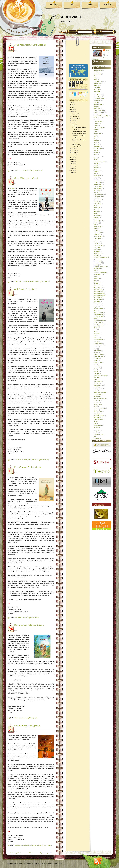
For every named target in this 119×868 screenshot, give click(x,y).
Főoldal (30, 853)
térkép (95, 406)
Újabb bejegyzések (16, 853)
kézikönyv (96, 255)
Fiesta (95, 169)
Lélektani (96, 276)
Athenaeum (18, 460)
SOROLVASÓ (70, 17)
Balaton (96, 103)
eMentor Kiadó (98, 156)
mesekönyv (97, 305)
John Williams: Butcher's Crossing (30, 45)
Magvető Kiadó (98, 290)
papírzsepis (97, 334)
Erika (107, 50)
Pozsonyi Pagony (99, 345)
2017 (72, 157)
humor (95, 209)
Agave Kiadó (97, 74)
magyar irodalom (98, 292)
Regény (90, 4)
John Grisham (98, 232)
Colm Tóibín (18, 282)
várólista (96, 427)
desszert (96, 135)
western (96, 433)
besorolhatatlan (98, 104)
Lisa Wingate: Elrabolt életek (28, 467)
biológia (96, 106)
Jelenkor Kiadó (98, 227)
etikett (95, 160)
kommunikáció (98, 263)
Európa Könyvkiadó (99, 162)
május (73, 125)
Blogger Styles (58, 863)
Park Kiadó (18, 171)
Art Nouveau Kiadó (99, 99)
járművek (96, 223)
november (75, 116)
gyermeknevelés (98, 196)
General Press (18, 845)
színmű (96, 387)
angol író (96, 89)
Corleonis (96, 125)
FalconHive (29, 863)
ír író (95, 219)
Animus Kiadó (98, 93)
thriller (95, 410)
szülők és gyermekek (100, 393)
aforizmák (96, 72)
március (74, 150)
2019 (72, 109)
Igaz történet (97, 215)
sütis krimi (97, 377)
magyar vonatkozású (100, 295)
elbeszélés (97, 146)
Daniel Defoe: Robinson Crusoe (29, 625)
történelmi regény (99, 416)
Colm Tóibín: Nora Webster (27, 178)
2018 (72, 112)
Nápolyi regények (99, 314)
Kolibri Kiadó (97, 261)
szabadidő (97, 379)
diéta (95, 137)
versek (96, 429)
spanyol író (97, 368)
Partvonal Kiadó (98, 339)
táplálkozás (97, 397)
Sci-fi (95, 364)
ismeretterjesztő (98, 221)
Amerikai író (97, 87)
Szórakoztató (108, 4)
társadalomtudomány (100, 398)
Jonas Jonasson (98, 236)
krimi (95, 271)
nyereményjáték (98, 326)
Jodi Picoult (24, 460)
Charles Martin (98, 118)
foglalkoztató (97, 175)
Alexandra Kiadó (98, 82)
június (73, 123)
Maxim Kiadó (97, 303)
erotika (96, 158)
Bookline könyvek (99, 110)
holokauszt (97, 208)
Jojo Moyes (97, 234)
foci (95, 173)
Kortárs (72, 4)
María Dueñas (98, 299)
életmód (96, 150)
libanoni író (97, 278)
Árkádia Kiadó (98, 97)
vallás (95, 423)
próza (95, 349)
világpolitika (97, 431)
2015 (72, 162)
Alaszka (96, 78)
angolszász (97, 91)
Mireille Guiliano (98, 309)
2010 (72, 173)
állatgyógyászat (98, 83)
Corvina (96, 129)
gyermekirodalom (23, 718)
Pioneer (96, 341)
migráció (96, 307)
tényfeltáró (97, 400)
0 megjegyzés (39, 171)
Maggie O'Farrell (98, 288)
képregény (97, 251)
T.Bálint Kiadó (98, 395)
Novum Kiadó (98, 322)
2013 (72, 166)
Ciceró (16, 718)
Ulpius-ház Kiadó (98, 419)
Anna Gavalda (98, 95)
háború (96, 198)
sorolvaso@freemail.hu (98, 66)
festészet (96, 167)
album (95, 80)
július (73, 120)
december (75, 114)
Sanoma (96, 360)
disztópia (96, 141)
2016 (72, 159)
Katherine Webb (98, 246)
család (96, 131)
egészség (96, 145)
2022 (72, 105)
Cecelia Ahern (98, 114)
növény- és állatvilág (99, 324)
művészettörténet (99, 313)
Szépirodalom (54, 4)
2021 (72, 107)
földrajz (96, 177)
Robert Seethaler (98, 356)
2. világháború (98, 70)
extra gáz (96, 164)
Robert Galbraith (98, 355)
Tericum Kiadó (98, 404)
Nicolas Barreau (98, 316)
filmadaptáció (97, 171)
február (74, 153)
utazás (96, 421)
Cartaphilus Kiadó (99, 112)
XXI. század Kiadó (99, 435)
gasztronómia (98, 185)
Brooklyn (12, 188)
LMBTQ (96, 284)
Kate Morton (97, 244)
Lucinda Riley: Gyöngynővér (27, 726)
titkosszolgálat (98, 412)
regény (23, 171)
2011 (72, 170)
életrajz (96, 152)
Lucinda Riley (26, 845)
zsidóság (96, 439)
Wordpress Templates (39, 863)
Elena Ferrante (98, 148)
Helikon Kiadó (98, 204)
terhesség (96, 402)
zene (95, 437)
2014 (72, 164)
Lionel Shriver (98, 282)
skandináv (97, 366)
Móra (95, 311)
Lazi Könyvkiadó (98, 274)
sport (95, 370)
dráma (95, 143)
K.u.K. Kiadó (97, 238)
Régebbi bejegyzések (46, 853)
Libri (16, 617)
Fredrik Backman (98, 181)
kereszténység (98, 253)
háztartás (96, 202)
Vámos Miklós (98, 425)
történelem (97, 414)
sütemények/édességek (100, 376)
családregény (97, 133)
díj (94, 139)
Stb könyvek (97, 374)
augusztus (75, 118)
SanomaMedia (98, 362)
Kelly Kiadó (97, 248)
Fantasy (96, 166)
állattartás (96, 85)
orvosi (95, 332)
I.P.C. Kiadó (97, 211)
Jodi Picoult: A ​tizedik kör (26, 289)
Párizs (95, 335)
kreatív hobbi (97, 269)
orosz (95, 330)
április (73, 148)
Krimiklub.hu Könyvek (100, 272)
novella (96, 318)
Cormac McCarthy (99, 127)
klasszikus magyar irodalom (102, 257)
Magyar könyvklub (99, 293)
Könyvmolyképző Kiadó (100, 267)
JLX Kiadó (97, 229)
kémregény (97, 250)
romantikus (97, 358)
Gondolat (96, 192)
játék (95, 225)
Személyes (97, 383)
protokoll (96, 347)
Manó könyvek (98, 297)
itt (22, 827)
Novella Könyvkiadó (99, 320)
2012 (72, 168)
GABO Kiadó (97, 183)
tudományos (97, 418)
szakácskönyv (98, 381)
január (74, 155)
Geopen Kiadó (98, 188)
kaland (96, 240)
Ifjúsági (96, 213)
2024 (72, 103)
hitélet (95, 206)
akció (95, 76)
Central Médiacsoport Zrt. (101, 116)
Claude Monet (98, 122)
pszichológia (97, 351)
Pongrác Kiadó (98, 343)
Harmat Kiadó (98, 200)
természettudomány (99, 408)
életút (95, 154)
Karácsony (97, 242)
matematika (97, 301)
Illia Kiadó (96, 217)
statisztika (96, 372)
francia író (97, 179)
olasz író (96, 328)
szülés (95, 391)
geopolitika (97, 190)
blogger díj (97, 108)
